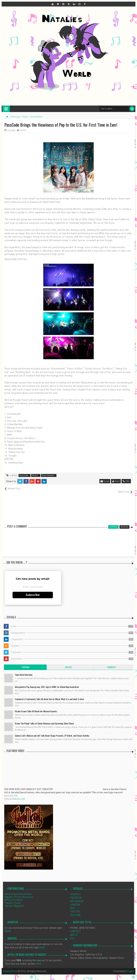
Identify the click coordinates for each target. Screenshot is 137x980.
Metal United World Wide (18, 891)
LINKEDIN (75, 901)
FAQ (72, 935)
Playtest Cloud (12, 899)
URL (126, 481)
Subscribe (33, 591)
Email (105, 481)
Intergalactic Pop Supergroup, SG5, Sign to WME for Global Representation (47, 683)
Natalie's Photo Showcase (19, 893)
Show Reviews (48, 475)
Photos (35, 475)
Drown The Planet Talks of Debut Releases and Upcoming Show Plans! (44, 720)
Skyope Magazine (14, 902)
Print (116, 481)
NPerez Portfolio (14, 896)
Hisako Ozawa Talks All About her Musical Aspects (36, 708)
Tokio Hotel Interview (24, 671)
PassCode (24, 475)
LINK (15, 792)
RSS (72, 905)
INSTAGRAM (77, 898)
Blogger (130, 968)
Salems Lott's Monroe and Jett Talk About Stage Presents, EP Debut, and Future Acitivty (52, 732)
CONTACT (75, 891)
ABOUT (74, 931)
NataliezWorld (10, 968)
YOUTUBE (75, 912)
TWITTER (75, 908)
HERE (7, 928)
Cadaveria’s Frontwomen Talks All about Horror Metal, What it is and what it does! (49, 695)
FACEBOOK (76, 894)
